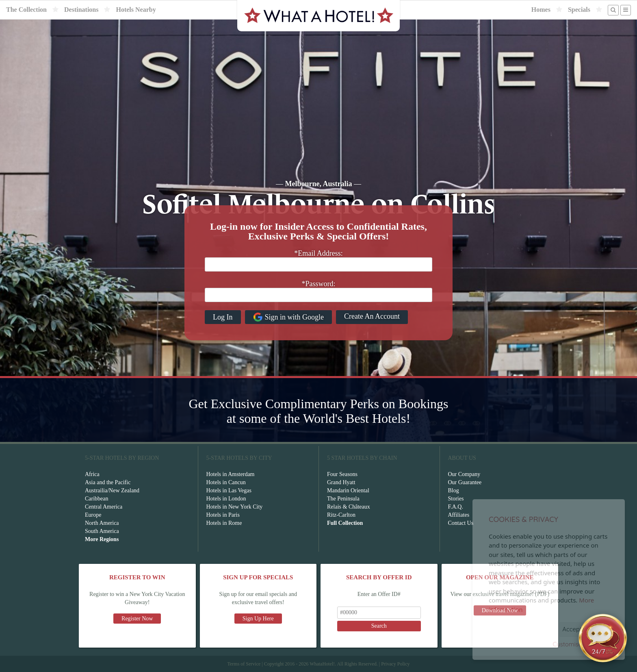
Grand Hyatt (341, 482)
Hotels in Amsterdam (231, 474)
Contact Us (461, 523)
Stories (456, 499)
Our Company (464, 474)
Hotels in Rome (224, 523)
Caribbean (97, 499)
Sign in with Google (289, 317)
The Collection (26, 10)
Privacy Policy (395, 664)
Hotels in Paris (223, 515)
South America (102, 531)
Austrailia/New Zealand (112, 490)
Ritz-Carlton (341, 515)
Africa (92, 474)
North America (102, 523)
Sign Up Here (258, 619)
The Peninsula (343, 499)
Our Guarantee (465, 482)
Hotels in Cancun (226, 482)
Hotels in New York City (235, 507)
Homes (541, 10)
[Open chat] (603, 638)
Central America (104, 507)
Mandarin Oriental (348, 490)
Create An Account (372, 316)
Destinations (81, 10)
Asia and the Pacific (108, 482)
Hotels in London (226, 499)
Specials (579, 10)
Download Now (500, 610)
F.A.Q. (456, 507)
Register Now (137, 619)
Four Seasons (342, 474)
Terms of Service (244, 664)
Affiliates (459, 515)
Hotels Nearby (136, 10)
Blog (454, 490)
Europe (93, 515)
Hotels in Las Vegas (229, 490)
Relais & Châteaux (349, 507)
